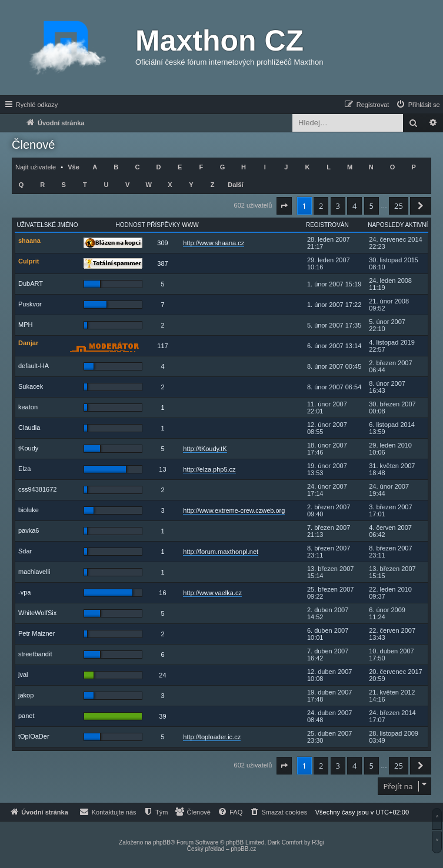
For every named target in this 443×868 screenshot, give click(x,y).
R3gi (318, 842)
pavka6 (29, 530)
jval (23, 675)
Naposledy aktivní (398, 225)
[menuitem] (418, 105)
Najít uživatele (36, 167)
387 (162, 263)
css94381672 (37, 489)
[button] (284, 206)
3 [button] (338, 206)
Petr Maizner (36, 633)
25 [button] (399, 206)
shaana (29, 241)
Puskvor (30, 304)
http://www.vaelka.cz (212, 593)
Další (235, 185)
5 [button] (372, 206)
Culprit (29, 261)
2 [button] (321, 206)
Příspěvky (164, 225)
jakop (26, 695)
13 (162, 469)
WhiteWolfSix (37, 613)
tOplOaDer (34, 736)
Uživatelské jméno (48, 225)
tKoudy (28, 448)
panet (26, 716)
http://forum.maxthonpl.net (221, 552)
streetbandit (35, 654)
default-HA (34, 366)
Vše (74, 167)
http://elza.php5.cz (209, 469)
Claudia (29, 428)
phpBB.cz (243, 849)
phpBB (162, 842)
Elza (24, 469)
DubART (31, 283)
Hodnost (131, 225)
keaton (28, 407)
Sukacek (31, 386)
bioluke (29, 510)
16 (162, 593)
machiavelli (34, 572)
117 (162, 346)
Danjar (28, 343)
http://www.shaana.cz (214, 243)
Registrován (327, 225)
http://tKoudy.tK (205, 449)
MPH (25, 325)
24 (162, 675)
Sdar (25, 551)
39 (162, 716)
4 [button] (354, 206)
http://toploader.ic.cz (212, 737)
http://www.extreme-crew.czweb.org (234, 510)
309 (162, 243)
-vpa (24, 592)
